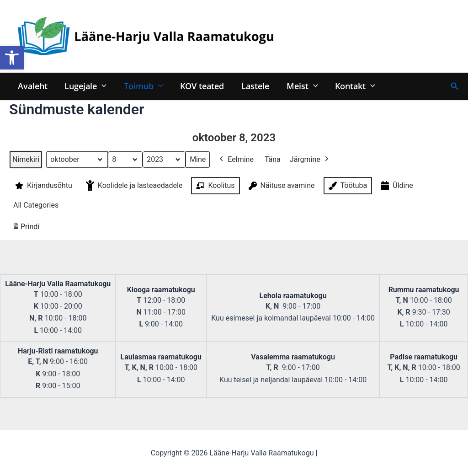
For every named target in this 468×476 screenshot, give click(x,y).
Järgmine (310, 160)
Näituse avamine (281, 186)
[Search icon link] (455, 86)
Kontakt (350, 86)
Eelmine (236, 160)
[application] (101, 86)
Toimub (142, 86)
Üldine (396, 186)
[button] (12, 58)
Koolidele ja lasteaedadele (133, 186)
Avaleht (32, 86)
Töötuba (347, 186)
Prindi (26, 228)
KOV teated (200, 86)
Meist (298, 86)
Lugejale (85, 86)
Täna (273, 159)
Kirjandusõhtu (43, 186)
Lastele (252, 86)
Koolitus (214, 186)
